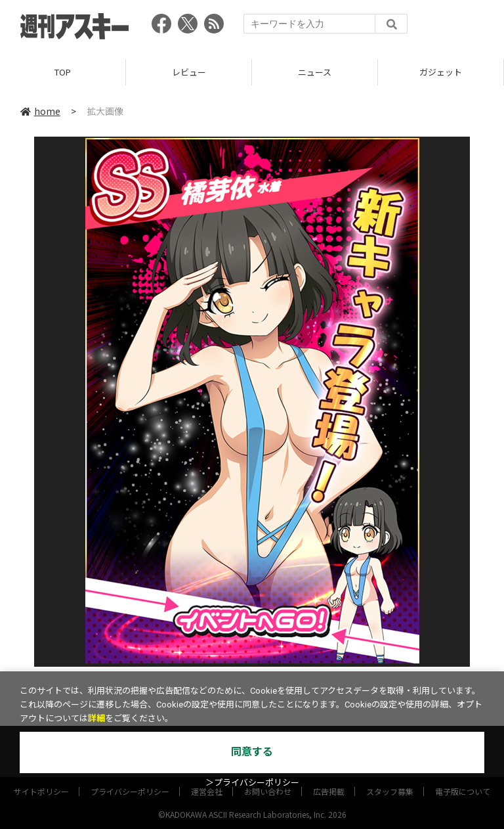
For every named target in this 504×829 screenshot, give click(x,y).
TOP (63, 72)
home (40, 111)
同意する (252, 752)
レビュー (189, 72)
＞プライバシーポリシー (252, 783)
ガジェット (441, 72)
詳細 (96, 718)
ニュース (315, 72)
